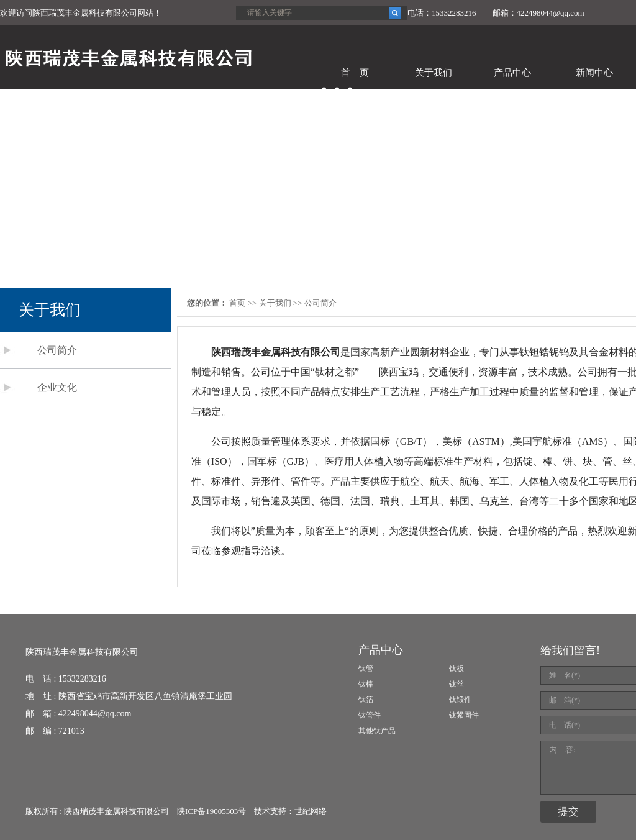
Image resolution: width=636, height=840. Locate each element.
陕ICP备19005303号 (211, 811)
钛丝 (457, 684)
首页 (237, 303)
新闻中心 (594, 73)
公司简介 (57, 350)
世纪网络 (311, 811)
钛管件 (370, 715)
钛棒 (366, 684)
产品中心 (512, 73)
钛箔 (366, 700)
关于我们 (434, 73)
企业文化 (57, 387)
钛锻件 (460, 700)
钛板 (457, 669)
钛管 (366, 669)
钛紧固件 (464, 715)
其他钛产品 (377, 731)
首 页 (355, 73)
